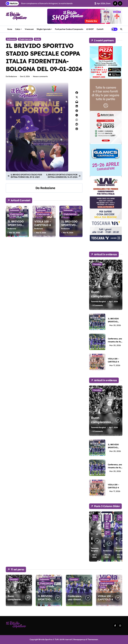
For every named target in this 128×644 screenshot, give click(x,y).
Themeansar (93, 639)
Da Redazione (11, 76)
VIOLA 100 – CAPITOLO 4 (43, 223)
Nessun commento (40, 76)
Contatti (100, 29)
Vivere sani (29, 29)
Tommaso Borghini (98, 302)
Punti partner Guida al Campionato (69, 29)
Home (10, 29)
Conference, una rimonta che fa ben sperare (115, 342)
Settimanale (11, 39)
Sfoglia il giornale (44, 29)
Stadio (37, 39)
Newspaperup (79, 639)
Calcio (18, 29)
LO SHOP (90, 29)
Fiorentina (97, 264)
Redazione (48, 188)
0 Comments (98, 305)
